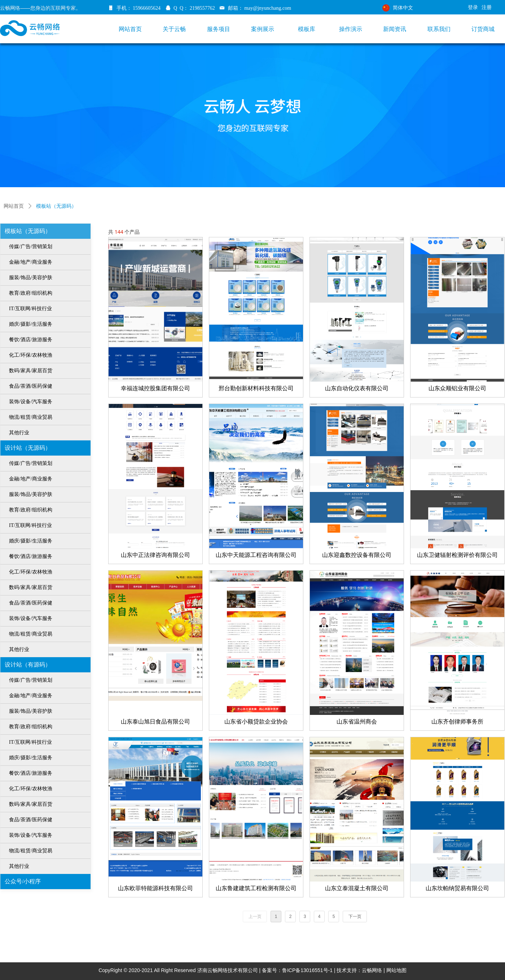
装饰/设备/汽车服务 (31, 402)
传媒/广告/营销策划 (31, 247)
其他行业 (19, 433)
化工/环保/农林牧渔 (31, 355)
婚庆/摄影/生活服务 (31, 324)
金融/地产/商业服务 (31, 262)
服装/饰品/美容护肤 (31, 278)
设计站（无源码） (28, 448)
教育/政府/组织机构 (31, 293)
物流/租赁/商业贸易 (31, 417)
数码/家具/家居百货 (31, 371)
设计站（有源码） (28, 665)
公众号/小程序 (23, 881)
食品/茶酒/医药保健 (31, 386)
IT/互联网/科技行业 (30, 309)
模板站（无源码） (28, 231)
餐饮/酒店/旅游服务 (31, 340)
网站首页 (14, 206)
